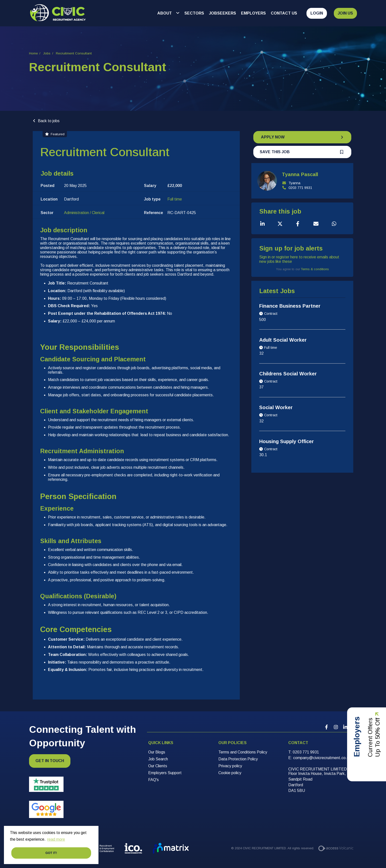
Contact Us (284, 13)
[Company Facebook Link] (326, 727)
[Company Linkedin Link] (345, 727)
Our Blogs (157, 752)
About (165, 13)
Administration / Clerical (84, 213)
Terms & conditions (315, 269)
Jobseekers (223, 13)
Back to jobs (49, 121)
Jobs (47, 53)
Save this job (275, 152)
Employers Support (165, 773)
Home (33, 53)
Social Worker (276, 407)
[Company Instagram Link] (336, 727)
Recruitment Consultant (74, 53)
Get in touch (50, 761)
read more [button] (56, 839)
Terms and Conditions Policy (243, 752)
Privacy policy (230, 766)
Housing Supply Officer (287, 441)
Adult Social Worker (283, 340)
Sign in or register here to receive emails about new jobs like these (299, 259)
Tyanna (291, 183)
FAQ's (153, 780)
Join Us (345, 13)
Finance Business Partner (290, 306)
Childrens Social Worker (288, 374)
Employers (253, 13)
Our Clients (158, 766)
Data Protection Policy (238, 759)
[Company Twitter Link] (354, 727)
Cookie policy (230, 773)
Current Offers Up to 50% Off (374, 748)
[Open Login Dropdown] (314, 13)
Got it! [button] (51, 853)
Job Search (158, 759)
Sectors (194, 13)
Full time (175, 199)
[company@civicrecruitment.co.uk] (322, 758)
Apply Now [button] (273, 137)
